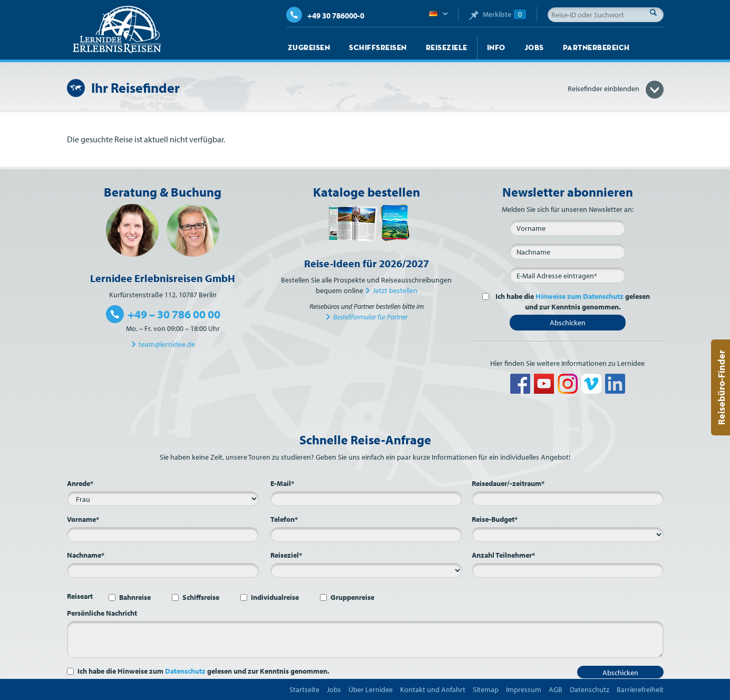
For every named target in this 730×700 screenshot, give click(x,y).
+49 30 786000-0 (325, 16)
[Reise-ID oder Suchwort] (606, 15)
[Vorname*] (163, 534)
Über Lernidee (371, 689)
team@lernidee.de (167, 344)
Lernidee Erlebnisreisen (117, 30)
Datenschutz (185, 671)
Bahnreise (135, 597)
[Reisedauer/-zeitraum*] (568, 499)
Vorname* (83, 519)
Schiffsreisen (378, 47)
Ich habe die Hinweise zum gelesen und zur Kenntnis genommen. (203, 671)
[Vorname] (568, 228)
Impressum (524, 689)
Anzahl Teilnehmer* (503, 555)
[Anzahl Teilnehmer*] (568, 570)
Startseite (304, 689)
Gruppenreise (352, 597)
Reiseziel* (286, 555)
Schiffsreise (201, 597)
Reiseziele (447, 47)
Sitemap (486, 689)
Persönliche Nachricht (102, 613)
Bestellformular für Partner (370, 317)
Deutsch (438, 14)
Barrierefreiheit (640, 689)
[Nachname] (568, 251)
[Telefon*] (366, 534)
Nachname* (86, 555)
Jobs (534, 47)
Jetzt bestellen (395, 290)
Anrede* (80, 483)
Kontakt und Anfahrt (433, 689)
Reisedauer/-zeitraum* (508, 483)
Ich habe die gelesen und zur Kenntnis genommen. (572, 302)
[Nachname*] (163, 570)
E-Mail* (282, 483)
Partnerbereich (596, 47)
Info (496, 47)
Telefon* (284, 519)
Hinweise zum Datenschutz (580, 296)
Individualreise (275, 597)
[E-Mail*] (568, 275)
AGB (556, 689)
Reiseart (80, 596)
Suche (656, 12)
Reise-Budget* (495, 519)
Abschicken (568, 323)
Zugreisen (309, 47)
